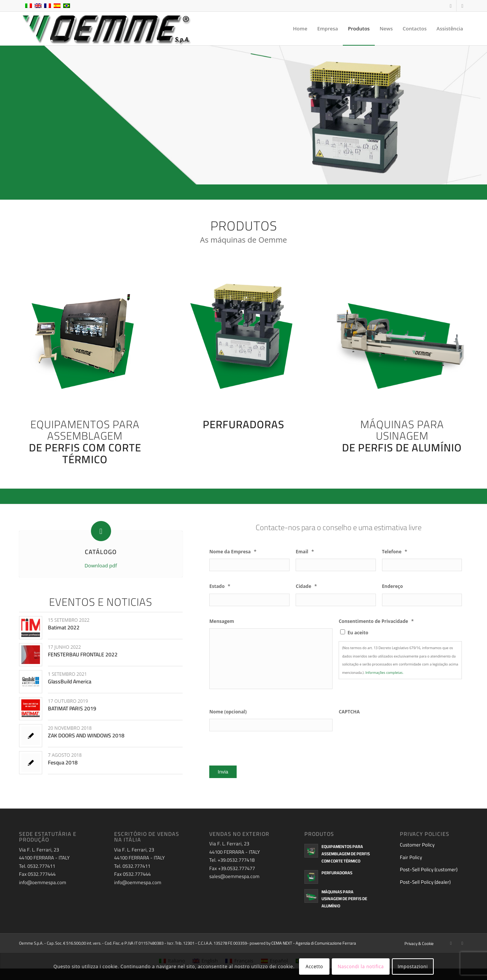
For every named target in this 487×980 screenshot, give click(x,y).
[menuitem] (300, 29)
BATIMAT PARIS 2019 (72, 708)
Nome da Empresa (233, 552)
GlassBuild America (70, 681)
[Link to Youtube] (462, 6)
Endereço (392, 586)
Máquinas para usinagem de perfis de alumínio (344, 899)
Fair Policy (411, 857)
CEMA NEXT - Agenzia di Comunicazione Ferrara (314, 943)
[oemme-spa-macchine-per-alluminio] (406, 334)
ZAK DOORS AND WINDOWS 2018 (86, 735)
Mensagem (222, 621)
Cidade (306, 586)
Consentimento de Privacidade (376, 621)
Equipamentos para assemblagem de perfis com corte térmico (346, 854)
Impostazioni (413, 966)
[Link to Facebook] (451, 6)
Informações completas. (384, 673)
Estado (220, 586)
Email (305, 552)
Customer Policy (417, 845)
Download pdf (101, 565)
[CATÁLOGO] (101, 531)
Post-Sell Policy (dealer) (425, 882)
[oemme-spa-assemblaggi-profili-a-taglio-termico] (85, 334)
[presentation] (396, 734)
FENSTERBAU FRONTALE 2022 (83, 654)
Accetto (314, 966)
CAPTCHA (349, 712)
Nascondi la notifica (360, 966)
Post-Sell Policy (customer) (429, 869)
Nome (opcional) (228, 712)
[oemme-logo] (106, 29)
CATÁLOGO (101, 552)
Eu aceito (358, 633)
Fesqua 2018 (63, 762)
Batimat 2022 (64, 627)
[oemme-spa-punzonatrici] (243, 334)
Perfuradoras (337, 873)
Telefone (395, 552)
